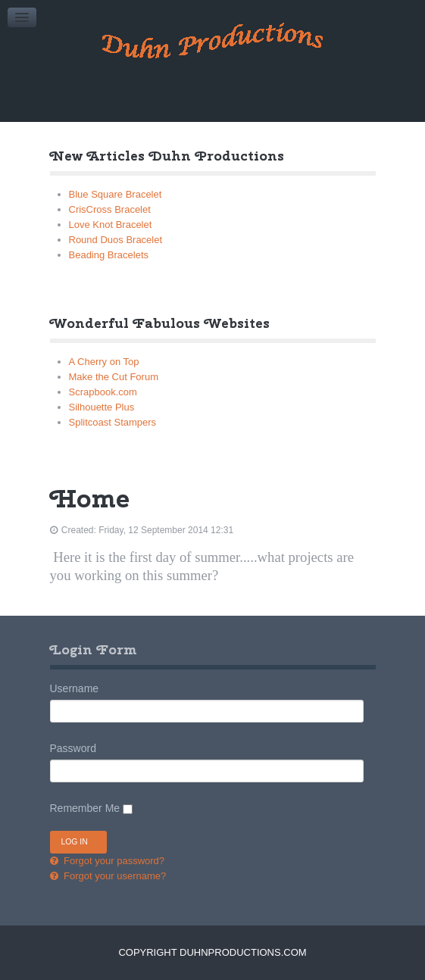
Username (75, 688)
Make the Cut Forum (114, 377)
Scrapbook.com (103, 392)
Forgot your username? (114, 876)
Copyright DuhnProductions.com (212, 952)
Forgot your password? (113, 861)
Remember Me (85, 808)
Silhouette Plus (102, 407)
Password (73, 748)
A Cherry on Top (104, 362)
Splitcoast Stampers (113, 422)
